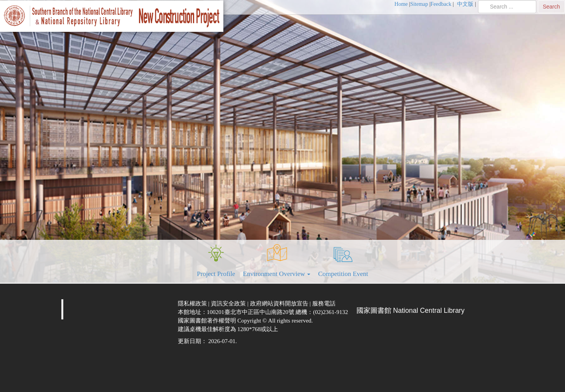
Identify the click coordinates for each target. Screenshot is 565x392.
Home (401, 4)
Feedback (441, 4)
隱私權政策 (193, 304)
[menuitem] (402, 4)
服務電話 (325, 304)
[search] (507, 7)
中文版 (466, 4)
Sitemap (419, 4)
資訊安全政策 (229, 304)
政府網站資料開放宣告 (280, 304)
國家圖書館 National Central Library (411, 310)
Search (551, 7)
